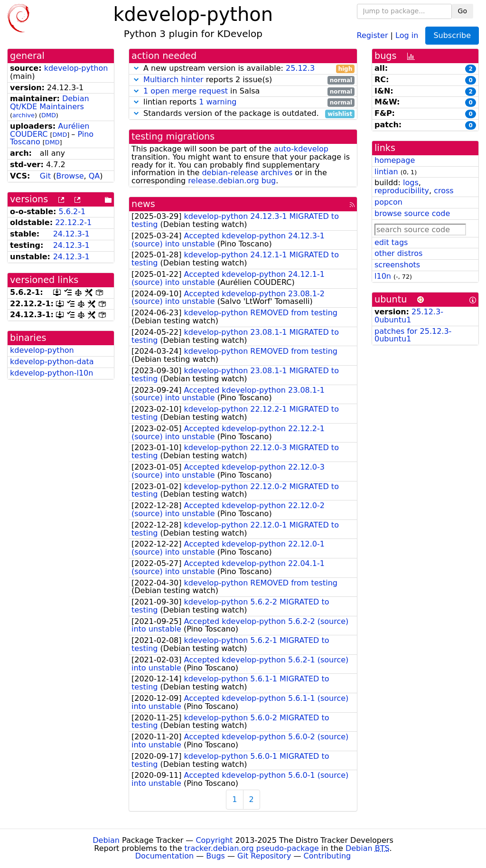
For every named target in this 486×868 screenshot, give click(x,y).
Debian (106, 840)
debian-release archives (247, 173)
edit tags (391, 242)
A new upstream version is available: (243, 69)
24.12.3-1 (71, 234)
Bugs (215, 856)
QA (94, 176)
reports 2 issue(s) (243, 80)
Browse (70, 176)
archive (23, 115)
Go (463, 11)
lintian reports (243, 102)
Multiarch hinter (173, 80)
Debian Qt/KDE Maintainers (50, 103)
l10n (383, 276)
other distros (398, 253)
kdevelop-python (76, 68)
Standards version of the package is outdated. (243, 114)
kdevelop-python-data (52, 362)
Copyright (214, 840)
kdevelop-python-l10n (51, 373)
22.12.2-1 (73, 222)
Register (373, 35)
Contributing (327, 856)
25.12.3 (300, 68)
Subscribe (452, 35)
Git (45, 176)
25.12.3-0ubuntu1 (409, 316)
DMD (49, 115)
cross (444, 191)
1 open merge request (186, 91)
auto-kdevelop (301, 149)
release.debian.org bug (232, 181)
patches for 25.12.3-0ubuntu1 (413, 335)
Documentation (164, 856)
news (143, 204)
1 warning (218, 102)
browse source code (412, 213)
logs (411, 183)
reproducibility (402, 191)
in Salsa (243, 91)
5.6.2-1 (72, 212)
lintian (386, 172)
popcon (388, 202)
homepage (395, 160)
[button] (136, 68)
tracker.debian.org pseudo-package (252, 848)
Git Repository (264, 856)
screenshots (397, 265)
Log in (407, 35)
